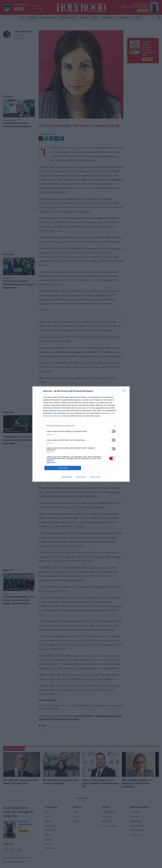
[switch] (112, 431)
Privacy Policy (95, 477)
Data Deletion (67, 477)
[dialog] (81, 434)
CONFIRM (63, 468)
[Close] (125, 391)
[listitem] (81, 426)
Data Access (81, 477)
